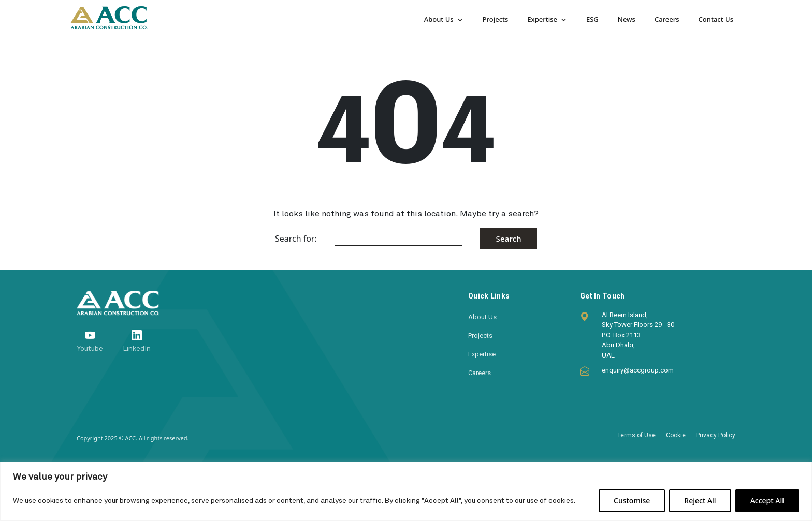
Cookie (676, 435)
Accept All (767, 501)
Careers (667, 19)
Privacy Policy (716, 435)
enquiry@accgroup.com (638, 370)
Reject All (700, 501)
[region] (406, 491)
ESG (592, 19)
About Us (439, 19)
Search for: (296, 239)
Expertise (542, 19)
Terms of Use (636, 435)
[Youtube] (90, 341)
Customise (632, 501)
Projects (496, 19)
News (627, 19)
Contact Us (716, 19)
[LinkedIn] (137, 341)
